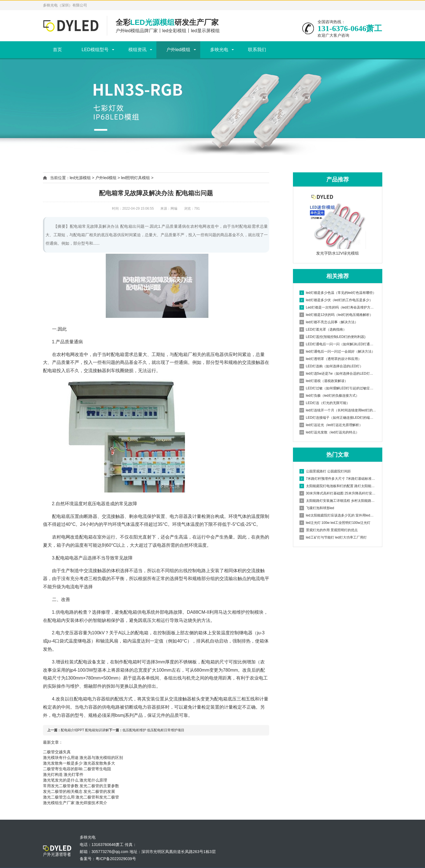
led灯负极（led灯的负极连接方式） (329, 396)
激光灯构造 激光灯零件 (63, 774)
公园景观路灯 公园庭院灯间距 (325, 471)
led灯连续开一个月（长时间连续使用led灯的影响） (338, 410)
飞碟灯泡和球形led (317, 508)
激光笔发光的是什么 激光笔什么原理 (75, 780)
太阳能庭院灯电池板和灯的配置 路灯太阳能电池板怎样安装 (338, 486)
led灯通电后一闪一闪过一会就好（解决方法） (337, 351)
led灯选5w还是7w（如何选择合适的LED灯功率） (338, 374)
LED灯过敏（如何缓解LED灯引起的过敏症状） (338, 388)
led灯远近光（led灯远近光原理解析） (331, 425)
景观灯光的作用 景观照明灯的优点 (329, 530)
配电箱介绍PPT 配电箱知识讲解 (85, 730)
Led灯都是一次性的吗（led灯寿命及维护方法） (338, 307)
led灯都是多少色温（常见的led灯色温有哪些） (338, 293)
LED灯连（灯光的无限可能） (325, 403)
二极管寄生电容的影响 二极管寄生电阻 (77, 769)
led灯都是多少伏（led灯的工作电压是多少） (336, 300)
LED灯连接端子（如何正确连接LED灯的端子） (338, 418)
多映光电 (219, 50)
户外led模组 (178, 50)
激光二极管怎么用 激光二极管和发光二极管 (81, 797)
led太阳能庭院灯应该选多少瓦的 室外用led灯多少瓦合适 (338, 515)
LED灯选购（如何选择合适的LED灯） (331, 366)
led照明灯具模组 (136, 178)
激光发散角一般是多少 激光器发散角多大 (79, 763)
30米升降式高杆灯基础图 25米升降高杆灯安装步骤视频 (338, 493)
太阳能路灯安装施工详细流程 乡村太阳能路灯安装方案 (338, 501)
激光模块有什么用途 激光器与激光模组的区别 (83, 758)
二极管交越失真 (57, 752)
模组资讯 (137, 50)
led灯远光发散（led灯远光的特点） (329, 432)
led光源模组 (80, 178)
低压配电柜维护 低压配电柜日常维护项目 (153, 730)
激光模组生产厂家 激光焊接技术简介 (75, 803)
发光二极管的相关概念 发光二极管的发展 (79, 791)
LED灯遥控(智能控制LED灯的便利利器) (333, 337)
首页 (57, 50)
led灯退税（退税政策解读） (324, 381)
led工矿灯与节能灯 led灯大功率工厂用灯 (333, 537)
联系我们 (257, 50)
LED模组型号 (95, 50)
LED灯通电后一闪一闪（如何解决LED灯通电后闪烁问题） (338, 344)
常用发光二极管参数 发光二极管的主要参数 (81, 786)
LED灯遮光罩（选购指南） (323, 329)
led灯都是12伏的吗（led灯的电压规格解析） (336, 315)
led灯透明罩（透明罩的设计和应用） (330, 359)
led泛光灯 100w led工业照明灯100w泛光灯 (335, 523)
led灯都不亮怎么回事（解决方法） (329, 322)
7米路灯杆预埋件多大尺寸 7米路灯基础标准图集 (338, 479)
